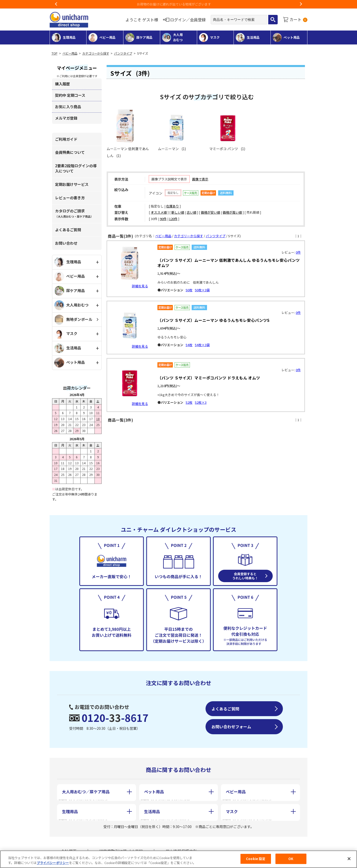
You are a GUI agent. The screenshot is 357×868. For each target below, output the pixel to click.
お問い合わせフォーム (231, 727)
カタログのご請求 (74, 213)
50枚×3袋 (202, 290)
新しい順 (178, 212)
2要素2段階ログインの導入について (76, 168)
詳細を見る (140, 286)
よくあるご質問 (68, 230)
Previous (56, 4)
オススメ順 (159, 212)
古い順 (192, 212)
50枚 (189, 290)
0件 (298, 252)
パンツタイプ (123, 53)
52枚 (189, 402)
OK (291, 859)
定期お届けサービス (72, 184)
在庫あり (173, 206)
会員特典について (70, 152)
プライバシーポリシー (53, 863)
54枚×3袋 (202, 345)
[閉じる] (349, 859)
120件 (173, 219)
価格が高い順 (232, 212)
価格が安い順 (210, 212)
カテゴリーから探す (96, 53)
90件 (163, 219)
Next (301, 4)
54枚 (189, 345)
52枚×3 (201, 402)
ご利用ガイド (66, 139)
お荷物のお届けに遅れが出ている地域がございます (179, 4)
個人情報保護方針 (181, 848)
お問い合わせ (66, 243)
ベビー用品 (70, 53)
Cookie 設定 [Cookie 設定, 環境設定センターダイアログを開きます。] (256, 859)
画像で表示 (200, 179)
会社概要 (69, 848)
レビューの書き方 (70, 198)
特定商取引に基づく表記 (121, 848)
